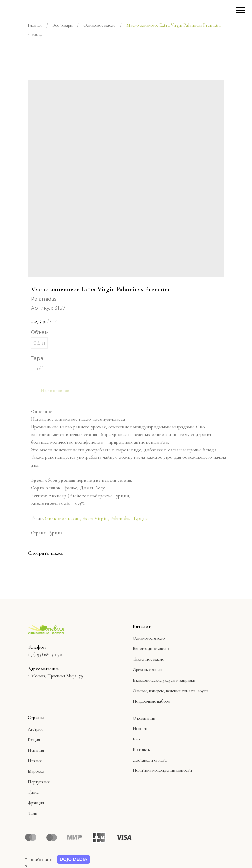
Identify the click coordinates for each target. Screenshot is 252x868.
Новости (141, 728)
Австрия (35, 729)
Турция (140, 518)
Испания (36, 750)
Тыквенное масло (148, 659)
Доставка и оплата (150, 760)
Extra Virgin (95, 518)
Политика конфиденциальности (162, 770)
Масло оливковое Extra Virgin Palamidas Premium (174, 25)
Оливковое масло (99, 25)
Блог (137, 739)
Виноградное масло (151, 649)
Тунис (33, 792)
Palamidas (120, 518)
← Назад (35, 34)
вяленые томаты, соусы (187, 691)
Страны (36, 718)
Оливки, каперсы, (149, 691)
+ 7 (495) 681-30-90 (45, 655)
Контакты (142, 750)
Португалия (39, 782)
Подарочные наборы (151, 701)
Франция (36, 803)
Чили (32, 813)
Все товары (63, 25)
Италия (35, 761)
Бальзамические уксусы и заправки (164, 680)
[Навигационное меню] (241, 11)
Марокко (36, 771)
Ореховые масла (147, 670)
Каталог (142, 627)
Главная (35, 25)
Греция (34, 740)
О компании (144, 718)
